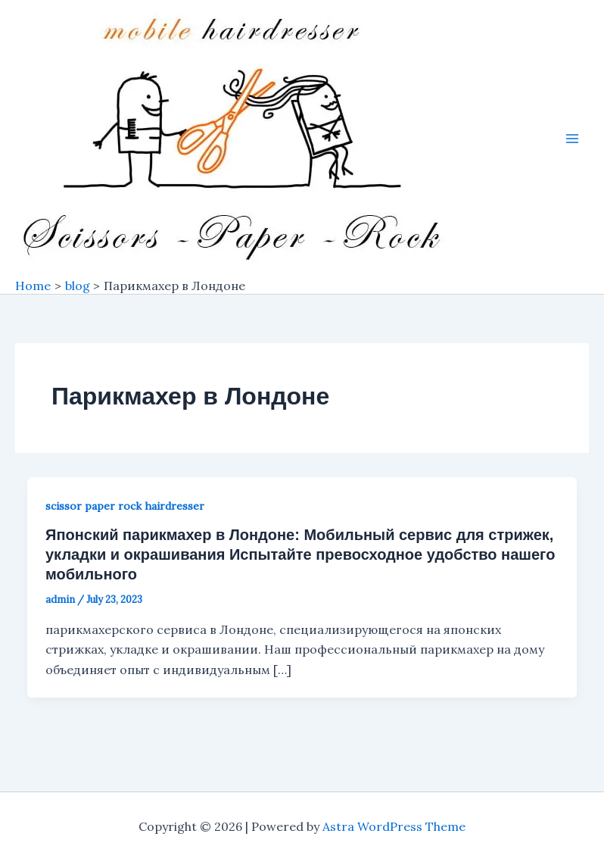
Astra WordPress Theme (394, 826)
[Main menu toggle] (572, 139)
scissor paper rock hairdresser (125, 506)
